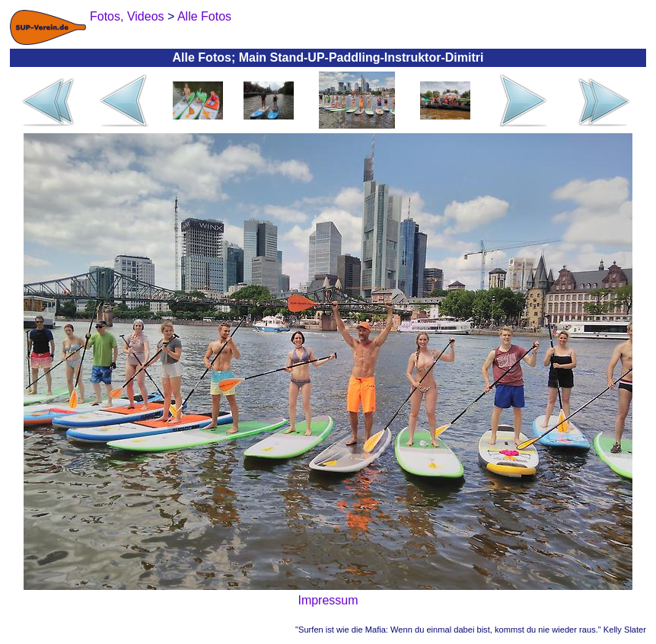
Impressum (328, 600)
